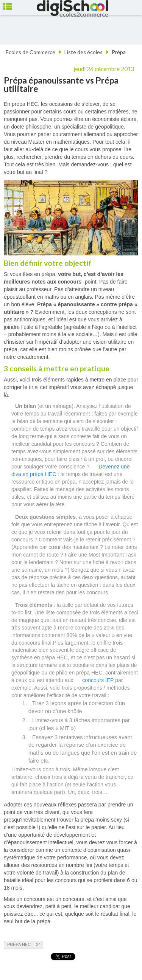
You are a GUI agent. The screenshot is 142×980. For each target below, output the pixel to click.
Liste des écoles (83, 52)
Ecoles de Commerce (30, 52)
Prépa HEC (19, 944)
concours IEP (98, 680)
